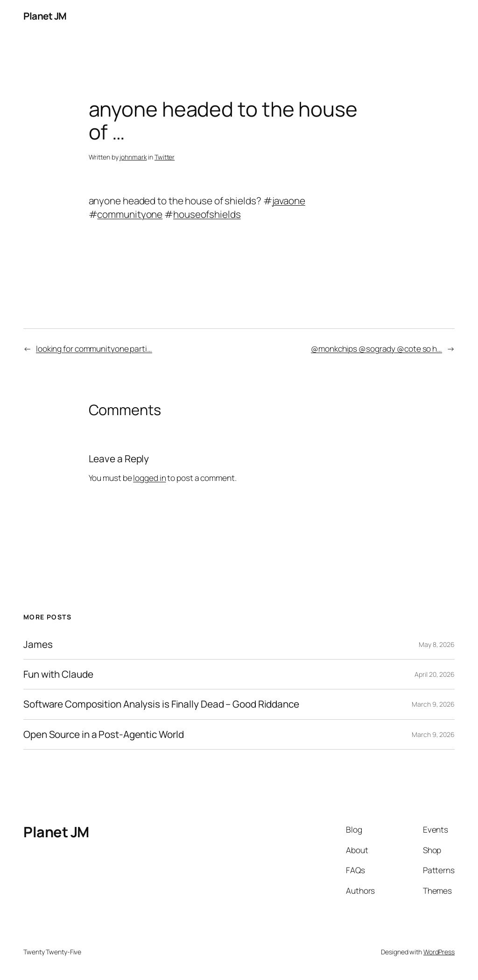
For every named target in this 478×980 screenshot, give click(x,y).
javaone (289, 201)
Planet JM (45, 16)
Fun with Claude (58, 674)
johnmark (133, 157)
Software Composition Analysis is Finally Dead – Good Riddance (161, 704)
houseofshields (207, 214)
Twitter (165, 157)
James (38, 644)
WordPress (439, 952)
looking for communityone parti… (94, 348)
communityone (130, 214)
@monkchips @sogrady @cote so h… (376, 348)
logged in (149, 478)
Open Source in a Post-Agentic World (104, 734)
